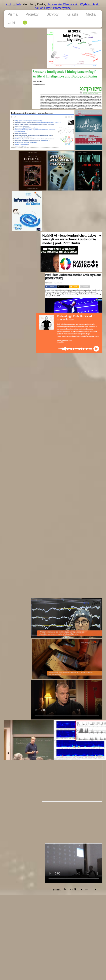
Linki (11, 23)
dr (14, 4)
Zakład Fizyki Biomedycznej (53, 8)
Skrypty (53, 14)
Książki (72, 14)
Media (91, 14)
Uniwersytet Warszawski (63, 4)
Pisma (13, 14)
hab (19, 4)
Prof (9, 4)
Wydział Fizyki (90, 4)
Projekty (32, 14)
